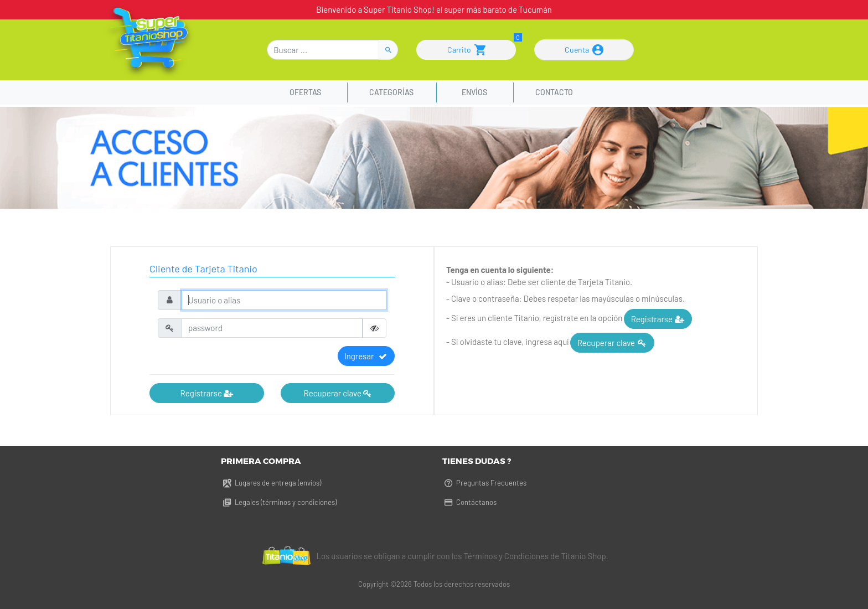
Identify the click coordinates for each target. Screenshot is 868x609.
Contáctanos (469, 502)
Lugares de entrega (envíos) (271, 483)
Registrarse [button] (207, 393)
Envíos (474, 92)
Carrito (466, 50)
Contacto (554, 92)
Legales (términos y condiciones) (279, 502)
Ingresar (366, 356)
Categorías (391, 92)
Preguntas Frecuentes (484, 483)
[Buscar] (323, 50)
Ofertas (307, 92)
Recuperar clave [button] (338, 393)
